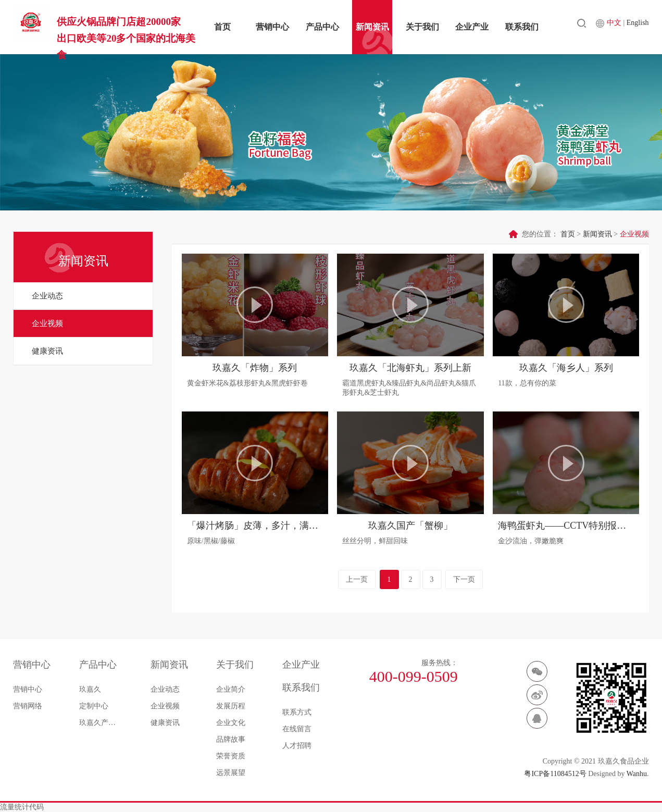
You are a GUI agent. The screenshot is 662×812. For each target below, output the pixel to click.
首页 (222, 27)
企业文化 (231, 723)
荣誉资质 (231, 756)
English (638, 26)
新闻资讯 (372, 27)
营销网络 (28, 706)
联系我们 (522, 27)
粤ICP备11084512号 (555, 774)
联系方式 (297, 712)
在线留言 (297, 729)
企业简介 (231, 689)
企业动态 (47, 296)
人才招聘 (297, 746)
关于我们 (422, 27)
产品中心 (322, 27)
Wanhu (637, 774)
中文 (615, 26)
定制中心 (94, 706)
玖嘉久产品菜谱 (101, 723)
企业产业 (472, 27)
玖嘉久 (90, 689)
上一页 (357, 579)
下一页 (464, 579)
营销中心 (272, 27)
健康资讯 (47, 351)
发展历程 (231, 706)
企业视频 (47, 323)
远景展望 (231, 773)
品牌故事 (231, 739)
